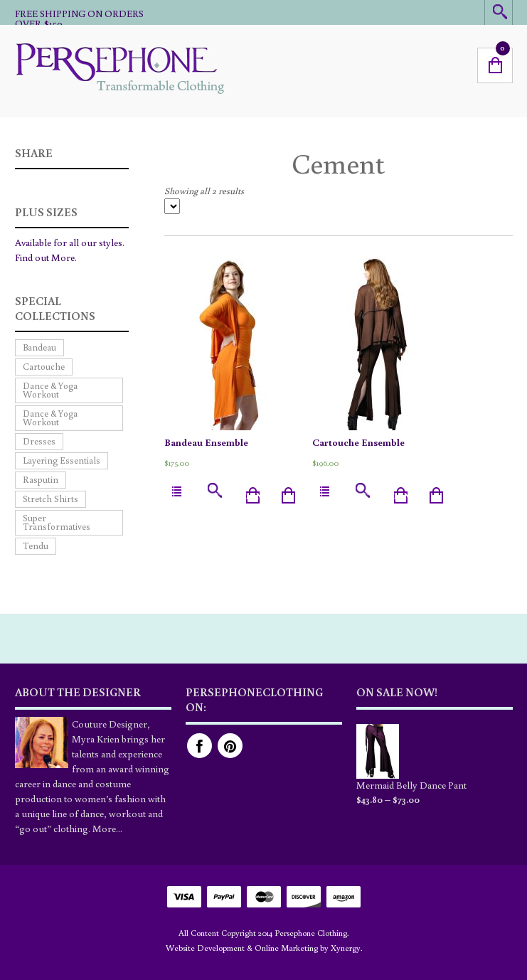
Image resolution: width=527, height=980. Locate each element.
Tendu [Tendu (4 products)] (36, 546)
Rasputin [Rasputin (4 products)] (41, 480)
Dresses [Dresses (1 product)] (39, 441)
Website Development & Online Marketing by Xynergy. (264, 948)
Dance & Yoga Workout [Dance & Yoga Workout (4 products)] (50, 418)
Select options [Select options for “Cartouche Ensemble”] (379, 496)
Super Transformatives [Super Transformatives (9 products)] (57, 522)
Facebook (199, 746)
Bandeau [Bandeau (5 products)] (39, 347)
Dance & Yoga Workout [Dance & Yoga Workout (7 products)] (50, 390)
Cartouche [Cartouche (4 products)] (44, 367)
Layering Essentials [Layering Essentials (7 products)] (62, 460)
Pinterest (230, 746)
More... (107, 829)
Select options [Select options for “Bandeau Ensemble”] (231, 496)
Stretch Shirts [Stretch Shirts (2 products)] (50, 499)
